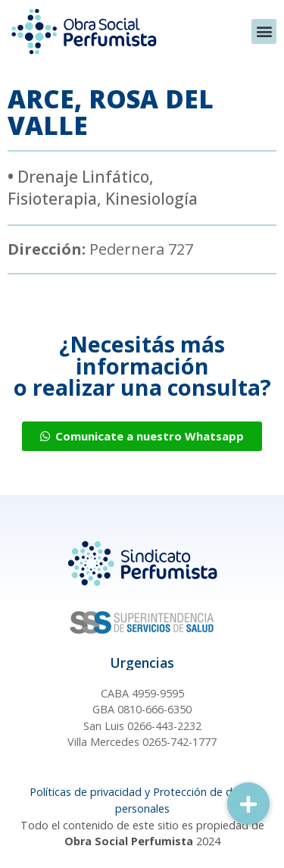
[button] (264, 31)
